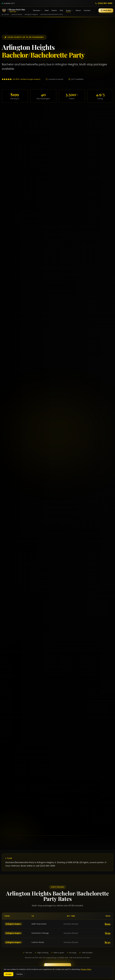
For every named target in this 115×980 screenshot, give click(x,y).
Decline (20, 974)
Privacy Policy (86, 969)
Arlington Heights (31, 14)
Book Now (106, 10)
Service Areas (17, 14)
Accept (9, 974)
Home (6, 14)
